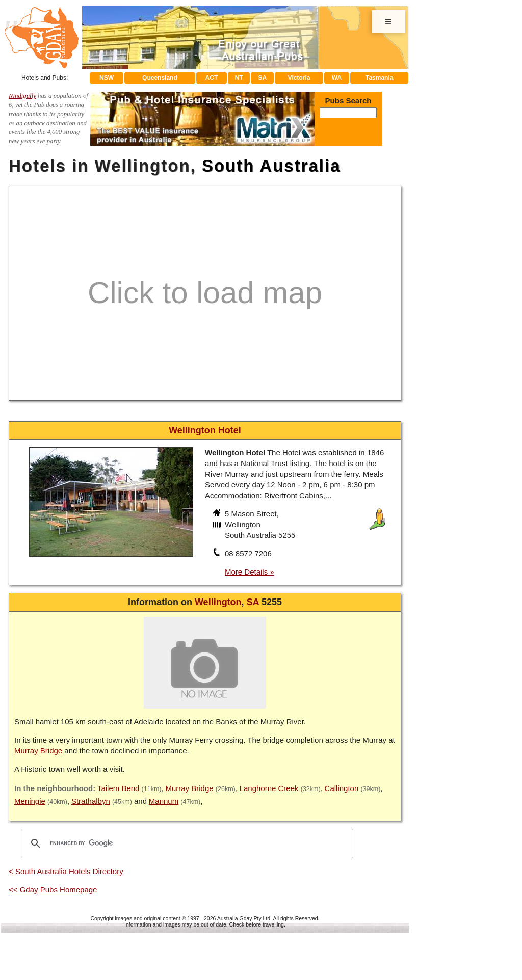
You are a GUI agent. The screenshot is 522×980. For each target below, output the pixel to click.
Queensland (160, 78)
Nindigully (22, 96)
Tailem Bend (119, 788)
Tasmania (379, 78)
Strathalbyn (91, 801)
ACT (212, 78)
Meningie (30, 801)
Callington (342, 788)
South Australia (271, 166)
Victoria (299, 78)
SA (263, 78)
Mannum (164, 801)
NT (239, 78)
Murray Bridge (38, 751)
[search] (186, 843)
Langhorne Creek (269, 788)
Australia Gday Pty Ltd (244, 918)
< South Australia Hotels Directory (66, 871)
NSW (107, 78)
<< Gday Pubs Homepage (53, 890)
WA (337, 78)
